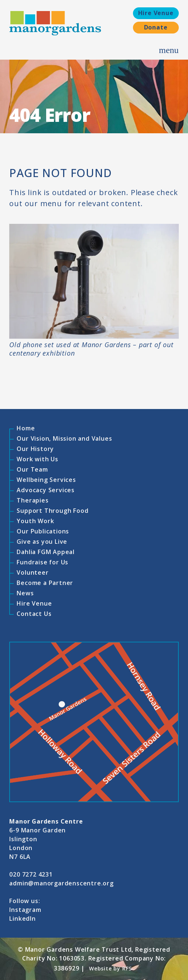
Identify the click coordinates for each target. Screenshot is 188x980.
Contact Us (34, 614)
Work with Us (37, 459)
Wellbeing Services (46, 480)
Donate (156, 27)
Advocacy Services (46, 490)
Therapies (33, 500)
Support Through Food (52, 511)
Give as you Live (42, 542)
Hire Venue (156, 13)
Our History (35, 449)
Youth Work (35, 521)
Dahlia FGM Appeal (46, 552)
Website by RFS (110, 968)
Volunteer (33, 572)
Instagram (25, 910)
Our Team (32, 469)
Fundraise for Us (42, 562)
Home (26, 428)
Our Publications (43, 531)
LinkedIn (22, 919)
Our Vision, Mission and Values (64, 438)
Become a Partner (45, 583)
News (25, 593)
